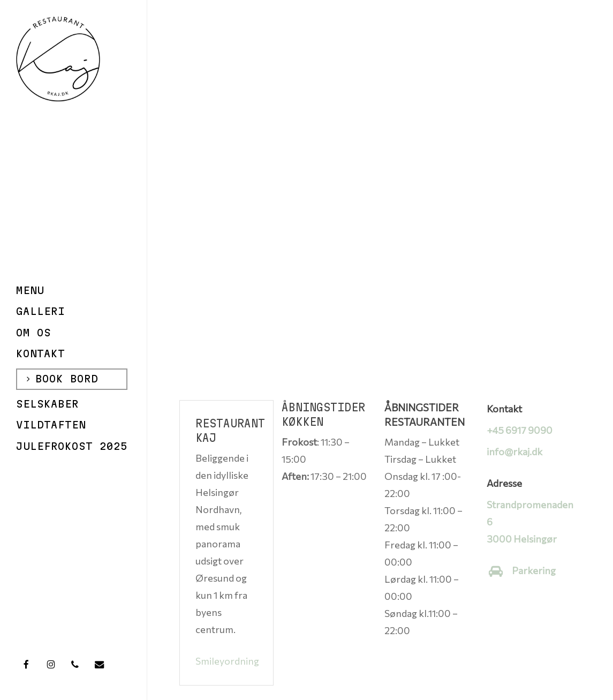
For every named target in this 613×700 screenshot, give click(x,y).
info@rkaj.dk (514, 451)
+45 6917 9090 (520, 430)
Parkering (534, 570)
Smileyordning (227, 661)
